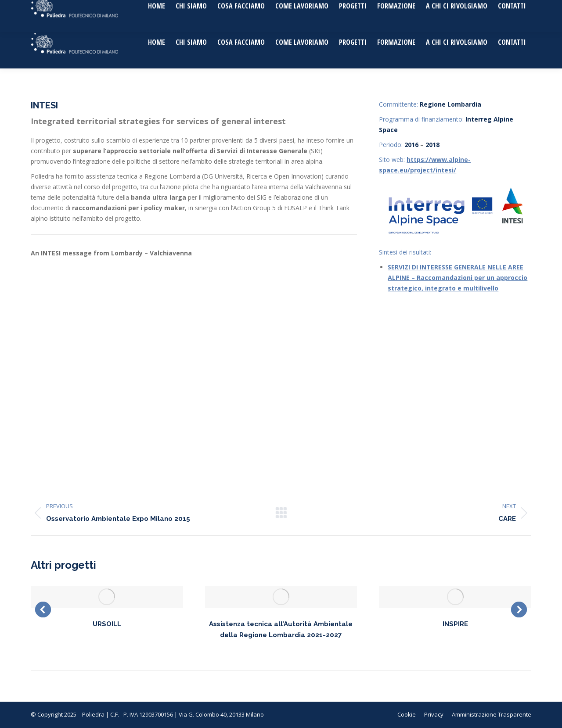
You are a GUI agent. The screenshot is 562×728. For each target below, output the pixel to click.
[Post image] (107, 597)
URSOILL (107, 624)
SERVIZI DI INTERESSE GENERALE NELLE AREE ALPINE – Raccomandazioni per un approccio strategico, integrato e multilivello (458, 278)
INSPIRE (455, 624)
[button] (43, 610)
